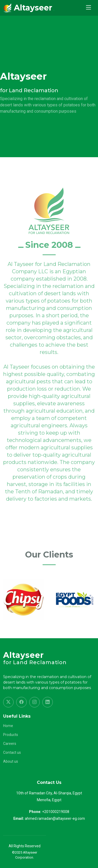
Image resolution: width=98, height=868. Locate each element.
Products (11, 735)
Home (8, 726)
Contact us (12, 752)
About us (11, 761)
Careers (10, 744)
